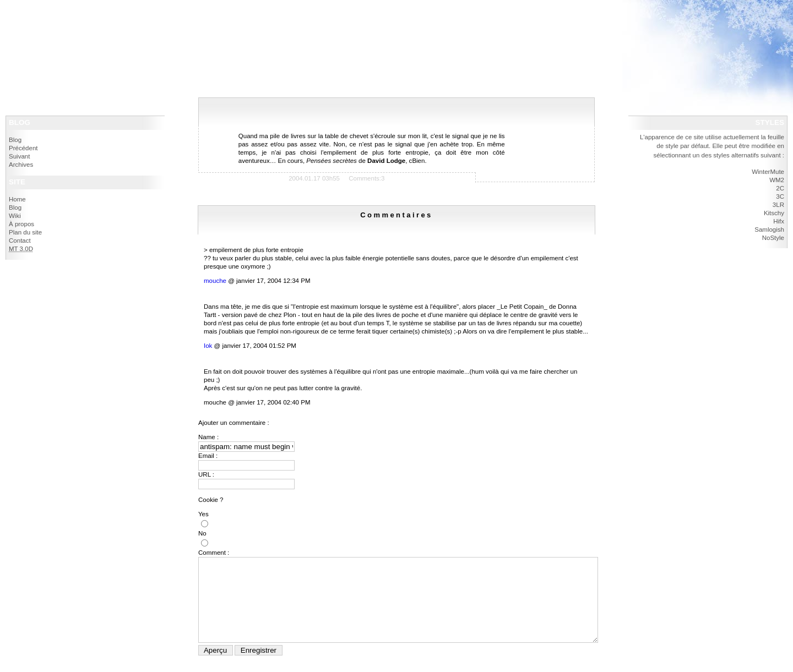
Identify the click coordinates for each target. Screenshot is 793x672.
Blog (15, 140)
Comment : (214, 553)
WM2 (777, 180)
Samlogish (769, 230)
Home (17, 199)
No (202, 533)
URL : (206, 474)
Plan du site (25, 232)
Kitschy (774, 213)
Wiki (15, 216)
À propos (21, 224)
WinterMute (768, 172)
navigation (113, 27)
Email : (208, 456)
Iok (208, 346)
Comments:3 (366, 178)
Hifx (779, 221)
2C (780, 188)
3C (780, 196)
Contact (20, 241)
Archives (21, 165)
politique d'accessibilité (50, 27)
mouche (215, 281)
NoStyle (773, 238)
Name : (208, 437)
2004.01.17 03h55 (314, 178)
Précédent (23, 148)
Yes (203, 514)
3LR (778, 205)
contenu (89, 27)
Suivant (19, 156)
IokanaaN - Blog (42, 11)
